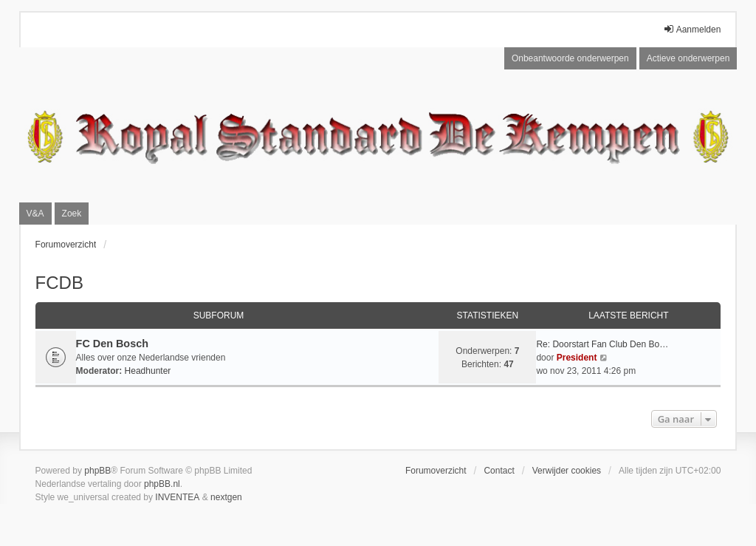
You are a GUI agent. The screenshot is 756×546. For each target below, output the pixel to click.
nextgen (226, 497)
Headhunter (148, 371)
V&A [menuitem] (35, 214)
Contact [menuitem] (499, 471)
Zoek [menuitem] (72, 214)
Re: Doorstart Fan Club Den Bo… (602, 344)
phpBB (97, 471)
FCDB (59, 283)
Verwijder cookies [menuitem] (567, 471)
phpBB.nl (162, 484)
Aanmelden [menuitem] (692, 29)
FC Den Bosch (112, 344)
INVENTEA (177, 497)
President (577, 358)
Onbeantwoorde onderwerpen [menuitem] (570, 58)
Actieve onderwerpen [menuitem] (688, 58)
